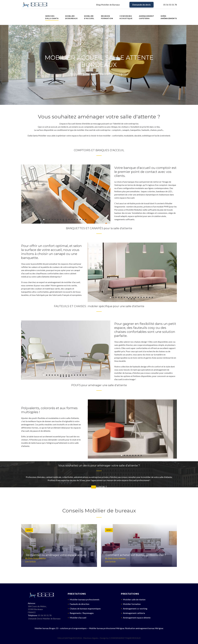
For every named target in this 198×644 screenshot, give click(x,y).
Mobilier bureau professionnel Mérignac (107, 628)
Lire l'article (30, 562)
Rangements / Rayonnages (82, 613)
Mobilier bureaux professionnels (85, 599)
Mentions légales (91, 638)
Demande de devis (142, 5)
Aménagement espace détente (137, 618)
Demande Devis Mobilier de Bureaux (44, 619)
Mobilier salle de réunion (134, 599)
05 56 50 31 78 (170, 5)
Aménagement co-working (135, 609)
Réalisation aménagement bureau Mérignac (144, 628)
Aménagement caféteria (134, 613)
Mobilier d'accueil (78, 618)
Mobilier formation (132, 604)
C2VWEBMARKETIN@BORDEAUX (125, 638)
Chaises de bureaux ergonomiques (85, 609)
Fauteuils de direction (80, 604)
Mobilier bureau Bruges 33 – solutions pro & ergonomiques (61, 628)
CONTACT (102, 487)
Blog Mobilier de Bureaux (108, 5)
